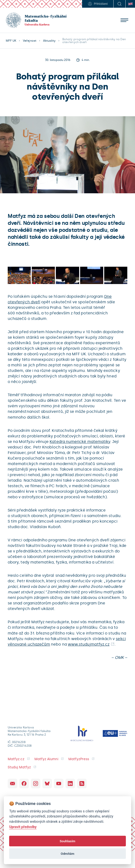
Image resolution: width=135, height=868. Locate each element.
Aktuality (49, 41)
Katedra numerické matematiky (80, 442)
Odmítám (67, 854)
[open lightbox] (19, 275)
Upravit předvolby (23, 827)
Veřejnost (29, 41)
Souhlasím (67, 841)
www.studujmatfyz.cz (89, 644)
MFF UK (11, 41)
